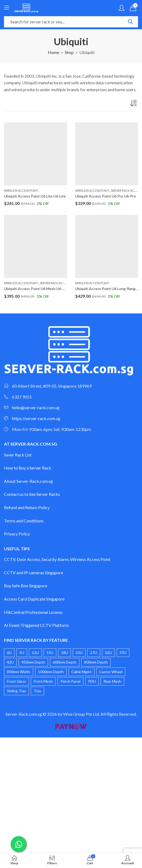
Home (53, 52)
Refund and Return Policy (27, 507)
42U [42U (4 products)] (10, 662)
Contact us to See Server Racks (32, 494)
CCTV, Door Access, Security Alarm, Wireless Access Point (57, 559)
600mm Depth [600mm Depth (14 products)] (65, 662)
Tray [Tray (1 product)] (37, 691)
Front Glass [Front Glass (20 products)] (16, 681)
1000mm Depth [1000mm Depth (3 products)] (51, 672)
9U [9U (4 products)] (22, 653)
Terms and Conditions (24, 521)
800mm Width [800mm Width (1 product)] (19, 672)
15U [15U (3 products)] (50, 653)
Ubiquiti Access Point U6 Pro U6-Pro (106, 196)
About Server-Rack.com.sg (28, 481)
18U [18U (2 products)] (64, 653)
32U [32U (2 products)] (108, 653)
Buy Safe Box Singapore (26, 586)
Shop (69, 52)
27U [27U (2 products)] (94, 653)
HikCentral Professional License (33, 612)
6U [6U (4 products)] (9, 653)
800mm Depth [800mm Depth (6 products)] (96, 662)
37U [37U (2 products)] (123, 653)
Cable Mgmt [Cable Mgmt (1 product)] (81, 672)
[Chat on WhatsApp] (19, 844)
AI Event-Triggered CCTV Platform (36, 625)
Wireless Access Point (21, 190)
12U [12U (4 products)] (35, 653)
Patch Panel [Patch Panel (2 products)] (70, 681)
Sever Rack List (18, 455)
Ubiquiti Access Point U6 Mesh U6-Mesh (38, 289)
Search (130, 22)
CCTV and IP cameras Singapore (34, 573)
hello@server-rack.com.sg (36, 407)
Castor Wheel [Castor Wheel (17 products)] (111, 672)
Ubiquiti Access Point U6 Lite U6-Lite (35, 196)
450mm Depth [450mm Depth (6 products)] (33, 662)
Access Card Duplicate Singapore (34, 599)
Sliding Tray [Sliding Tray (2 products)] (16, 691)
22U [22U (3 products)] (79, 653)
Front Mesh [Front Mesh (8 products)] (43, 681)
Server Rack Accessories (59, 283)
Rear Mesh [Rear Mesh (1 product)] (112, 681)
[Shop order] (134, 104)
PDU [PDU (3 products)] (92, 681)
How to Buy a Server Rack (28, 468)
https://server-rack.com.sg (36, 418)
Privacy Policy (17, 534)
